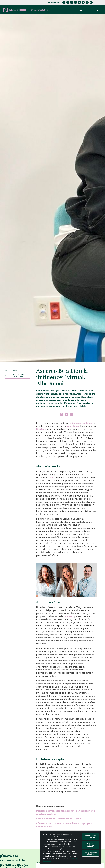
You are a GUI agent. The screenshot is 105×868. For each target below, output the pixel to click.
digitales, (87, 423)
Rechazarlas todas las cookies (90, 845)
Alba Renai (73, 426)
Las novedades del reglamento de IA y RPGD (60, 819)
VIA (52, 478)
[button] (81, 10)
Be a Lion (41, 429)
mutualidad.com (54, 2)
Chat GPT (69, 616)
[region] (71, 847)
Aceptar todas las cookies (90, 837)
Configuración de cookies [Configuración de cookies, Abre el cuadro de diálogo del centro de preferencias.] (91, 853)
